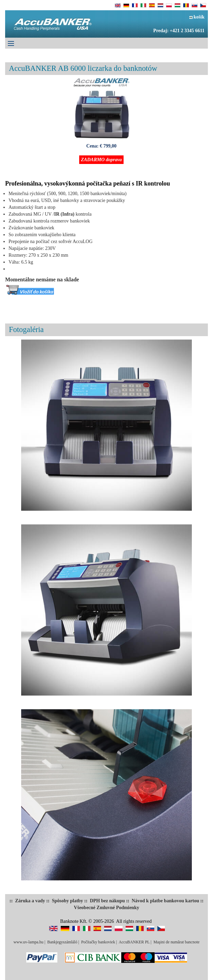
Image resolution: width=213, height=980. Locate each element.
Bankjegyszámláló (62, 942)
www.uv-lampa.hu (28, 942)
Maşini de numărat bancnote (176, 942)
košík (197, 17)
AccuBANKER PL (134, 942)
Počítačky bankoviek (98, 942)
